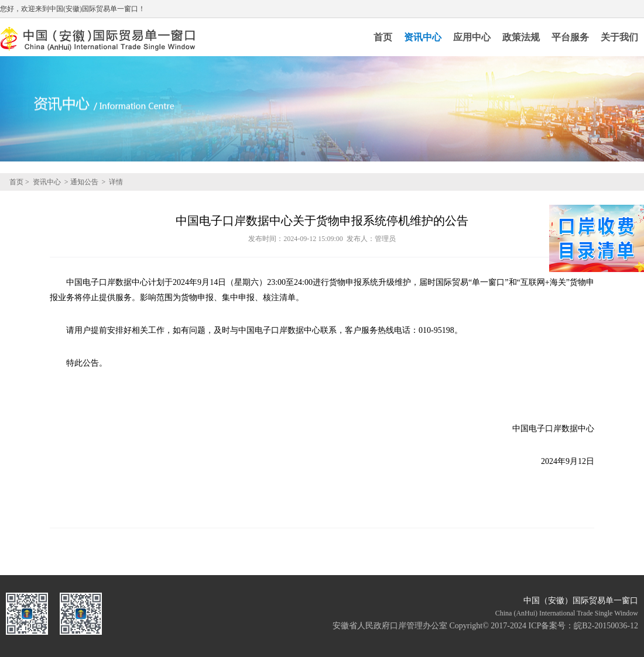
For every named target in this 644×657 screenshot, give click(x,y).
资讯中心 (423, 37)
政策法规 (521, 37)
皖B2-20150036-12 (606, 626)
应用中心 (472, 37)
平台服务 (570, 37)
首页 (383, 37)
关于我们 (619, 37)
